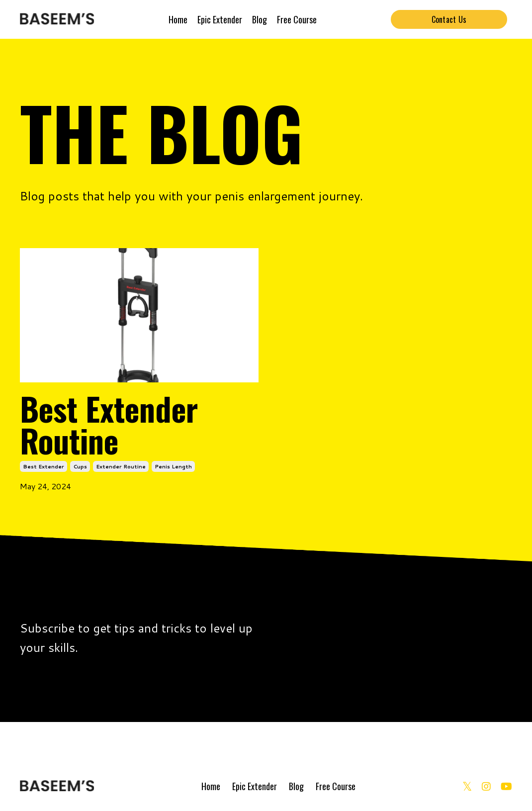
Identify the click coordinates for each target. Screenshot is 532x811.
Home (178, 19)
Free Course (297, 19)
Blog (260, 19)
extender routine (121, 466)
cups (80, 466)
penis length (173, 466)
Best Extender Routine (109, 424)
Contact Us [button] (449, 19)
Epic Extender (220, 19)
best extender (44, 466)
